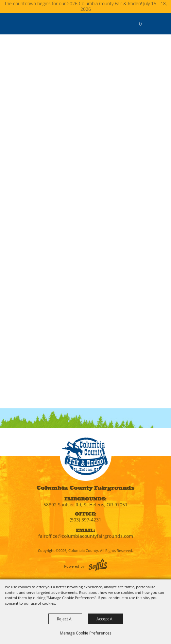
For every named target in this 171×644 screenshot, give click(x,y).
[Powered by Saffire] (98, 565)
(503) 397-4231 (85, 520)
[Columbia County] (12, 24)
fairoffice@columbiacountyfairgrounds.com (86, 536)
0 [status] (140, 24)
